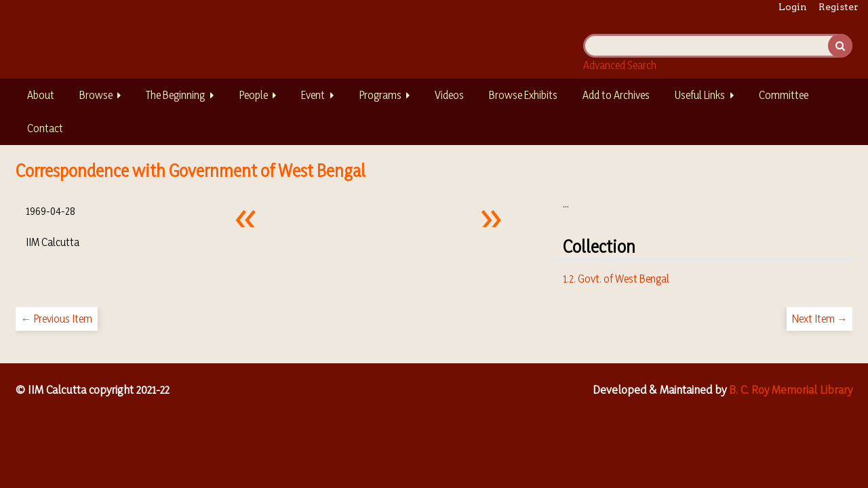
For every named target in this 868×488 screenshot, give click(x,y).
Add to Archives (616, 95)
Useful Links (700, 95)
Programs (380, 95)
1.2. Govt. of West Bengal (616, 279)
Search (840, 46)
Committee (784, 95)
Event (313, 95)
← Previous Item (57, 319)
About (41, 95)
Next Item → (820, 319)
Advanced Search (620, 65)
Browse (96, 95)
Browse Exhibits (523, 95)
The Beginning (175, 95)
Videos (449, 95)
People (253, 95)
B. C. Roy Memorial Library (791, 389)
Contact (45, 128)
